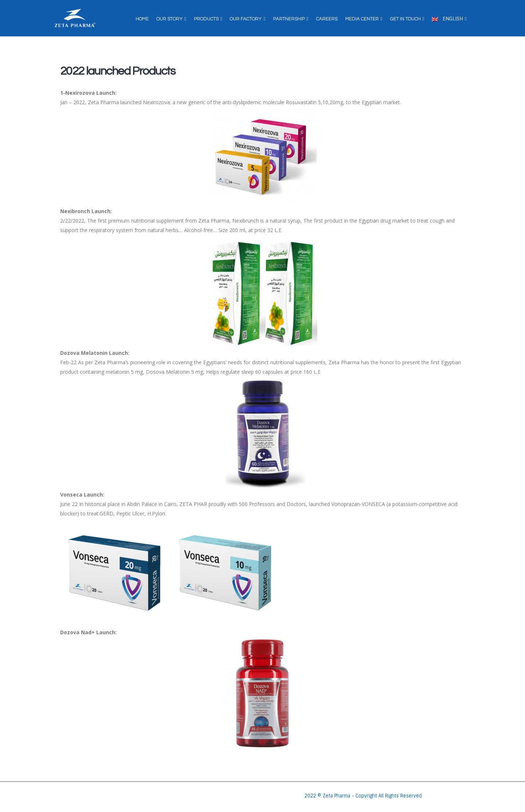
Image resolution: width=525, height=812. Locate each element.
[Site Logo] (75, 18)
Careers (327, 19)
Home (142, 19)
